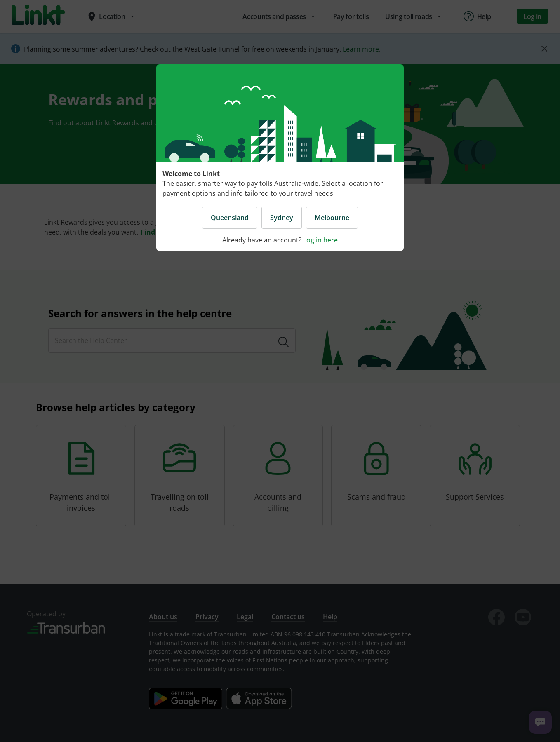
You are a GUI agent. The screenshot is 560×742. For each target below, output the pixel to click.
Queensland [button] (230, 218)
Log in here (320, 240)
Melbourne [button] (332, 218)
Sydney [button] (282, 218)
